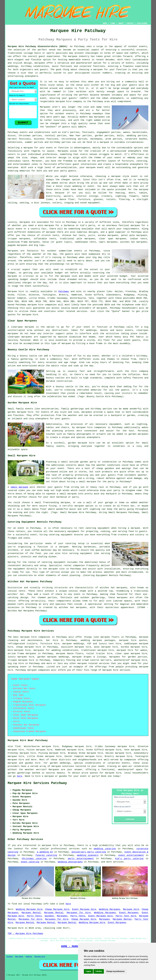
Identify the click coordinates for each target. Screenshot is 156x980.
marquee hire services (116, 670)
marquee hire (35, 305)
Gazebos (49, 916)
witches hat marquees (113, 588)
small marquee (19, 487)
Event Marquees (129, 913)
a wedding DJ (45, 852)
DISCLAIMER (142, 23)
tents (40, 591)
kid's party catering (129, 859)
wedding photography (70, 862)
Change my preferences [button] (115, 971)
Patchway (64, 291)
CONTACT (130, 23)
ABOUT (121, 23)
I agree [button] (88, 971)
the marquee (62, 276)
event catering (30, 862)
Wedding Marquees (110, 909)
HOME (105, 23)
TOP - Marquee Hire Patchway (25, 934)
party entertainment (81, 859)
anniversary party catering (89, 852)
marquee (12, 276)
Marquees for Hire (79, 913)
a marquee (62, 547)
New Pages (19, 957)
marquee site (57, 569)
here (20, 776)
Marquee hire (16, 291)
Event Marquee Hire (84, 909)
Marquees (62, 916)
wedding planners (88, 855)
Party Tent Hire (126, 916)
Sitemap (10, 957)
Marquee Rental (31, 913)
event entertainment (131, 855)
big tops (39, 245)
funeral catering (46, 855)
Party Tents (34, 916)
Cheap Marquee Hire (57, 909)
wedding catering (105, 849)
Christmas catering (34, 859)
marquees (40, 63)
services (74, 849)
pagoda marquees (18, 245)
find (18, 746)
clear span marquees (113, 239)
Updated (29, 957)
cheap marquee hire (28, 647)
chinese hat (69, 235)
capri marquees (108, 242)
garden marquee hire (20, 412)
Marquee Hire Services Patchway (37, 783)
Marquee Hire (131, 909)
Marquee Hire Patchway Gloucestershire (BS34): (38, 46)
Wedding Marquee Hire (29, 909)
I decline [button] (99, 971)
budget (124, 276)
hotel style (63, 186)
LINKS (113, 23)
